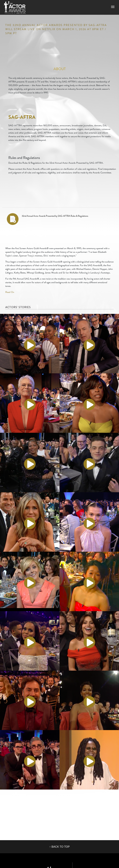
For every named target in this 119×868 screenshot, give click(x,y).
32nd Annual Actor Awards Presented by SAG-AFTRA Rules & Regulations (55, 216)
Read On (10, 292)
